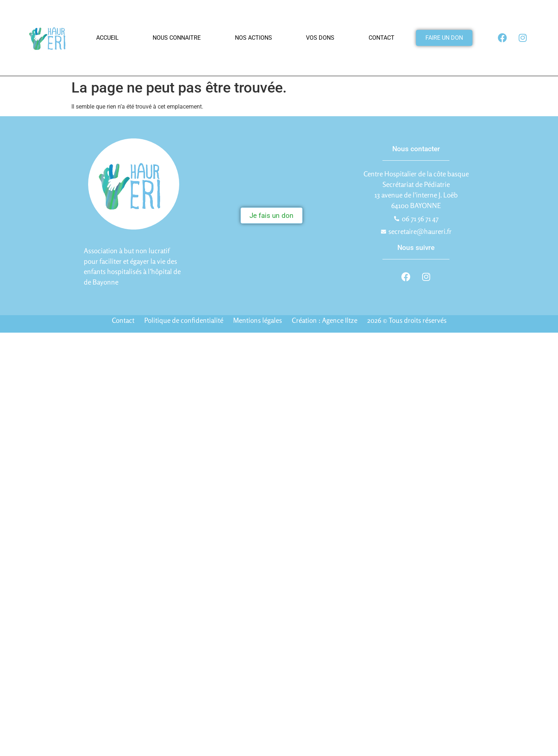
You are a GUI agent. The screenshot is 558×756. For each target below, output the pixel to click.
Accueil (107, 38)
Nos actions (254, 38)
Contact (382, 38)
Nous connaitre (177, 38)
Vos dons (320, 38)
